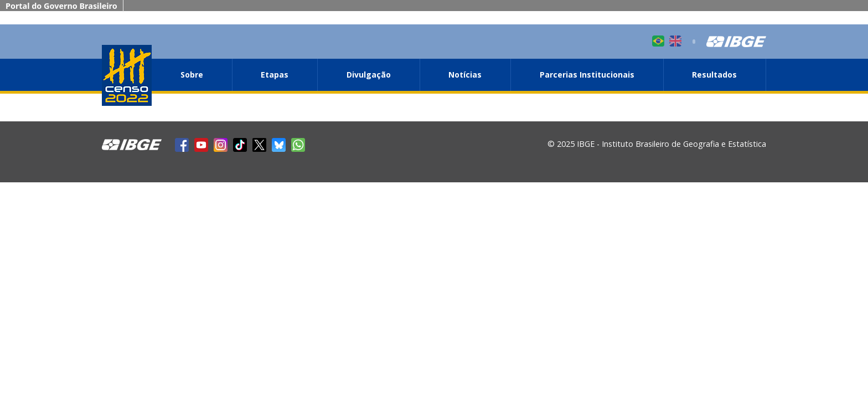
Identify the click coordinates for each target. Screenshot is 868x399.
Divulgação (369, 75)
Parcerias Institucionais (587, 75)
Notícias (465, 75)
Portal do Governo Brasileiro (61, 6)
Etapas (275, 75)
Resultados (714, 75)
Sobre (192, 75)
